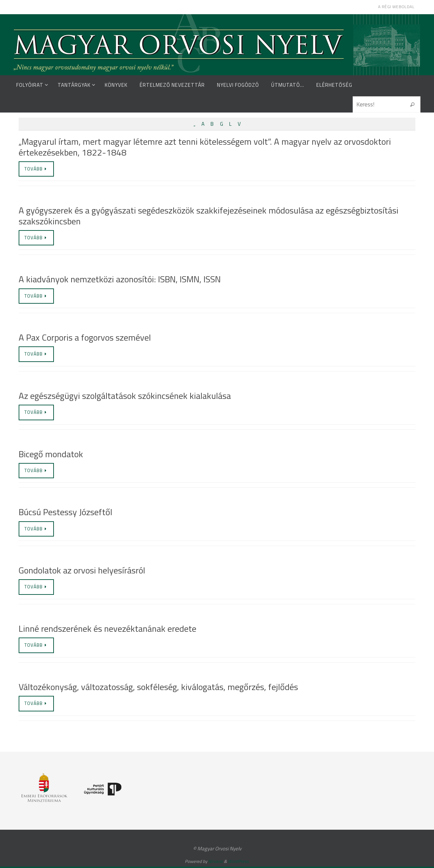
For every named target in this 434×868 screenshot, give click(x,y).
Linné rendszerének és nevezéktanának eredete (107, 630)
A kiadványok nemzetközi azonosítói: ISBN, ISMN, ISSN (120, 279)
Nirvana (215, 863)
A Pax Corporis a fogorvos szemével (85, 338)
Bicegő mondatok (51, 455)
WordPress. (239, 863)
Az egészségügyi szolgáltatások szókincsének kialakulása (125, 396)
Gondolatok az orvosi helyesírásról (82, 571)
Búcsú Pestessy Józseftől (65, 513)
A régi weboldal (396, 7)
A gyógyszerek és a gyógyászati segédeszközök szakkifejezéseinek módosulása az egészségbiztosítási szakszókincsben (209, 216)
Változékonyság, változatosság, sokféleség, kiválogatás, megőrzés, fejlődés (158, 688)
